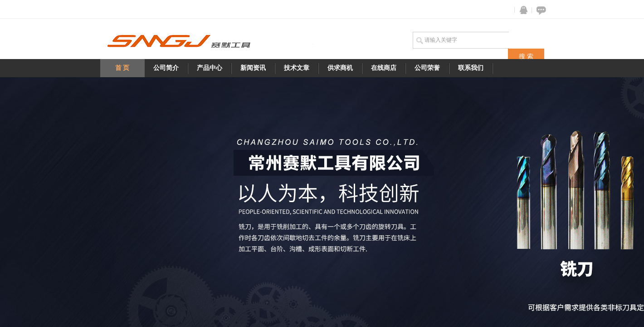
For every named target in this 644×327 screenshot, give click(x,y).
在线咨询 (540, 10)
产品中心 (210, 68)
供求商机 (340, 68)
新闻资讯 (253, 68)
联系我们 (471, 68)
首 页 (122, 68)
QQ (522, 10)
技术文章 (297, 68)
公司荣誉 (427, 68)
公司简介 (166, 68)
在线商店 (384, 68)
